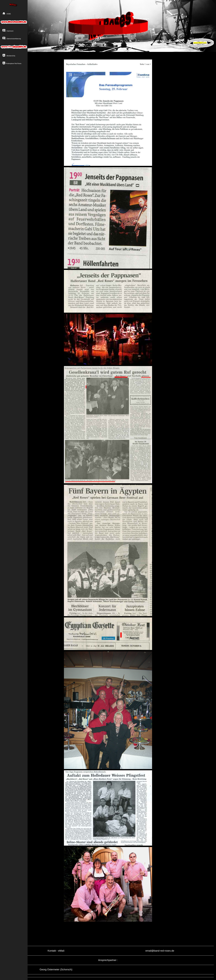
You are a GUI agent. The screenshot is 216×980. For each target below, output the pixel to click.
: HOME (6, 13)
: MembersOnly (9, 55)
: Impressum (8, 30)
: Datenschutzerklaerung (12, 38)
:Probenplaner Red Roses (12, 63)
